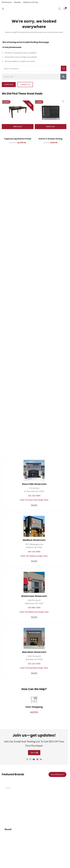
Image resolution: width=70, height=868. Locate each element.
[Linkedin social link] (41, 759)
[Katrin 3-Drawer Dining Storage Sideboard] (51, 112)
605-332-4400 (34, 496)
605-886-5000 (34, 607)
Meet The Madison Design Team (34, 556)
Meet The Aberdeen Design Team (34, 668)
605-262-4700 (34, 664)
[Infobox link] (34, 801)
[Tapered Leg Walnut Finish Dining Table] (18, 112)
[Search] (60, 9)
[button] (18, 127)
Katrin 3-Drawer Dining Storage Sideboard (51, 140)
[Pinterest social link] (37, 759)
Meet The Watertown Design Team (34, 612)
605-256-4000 (34, 552)
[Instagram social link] (30, 759)
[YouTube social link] (34, 759)
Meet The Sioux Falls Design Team (34, 500)
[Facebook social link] (27, 759)
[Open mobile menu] (3, 9)
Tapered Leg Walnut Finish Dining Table (18, 140)
